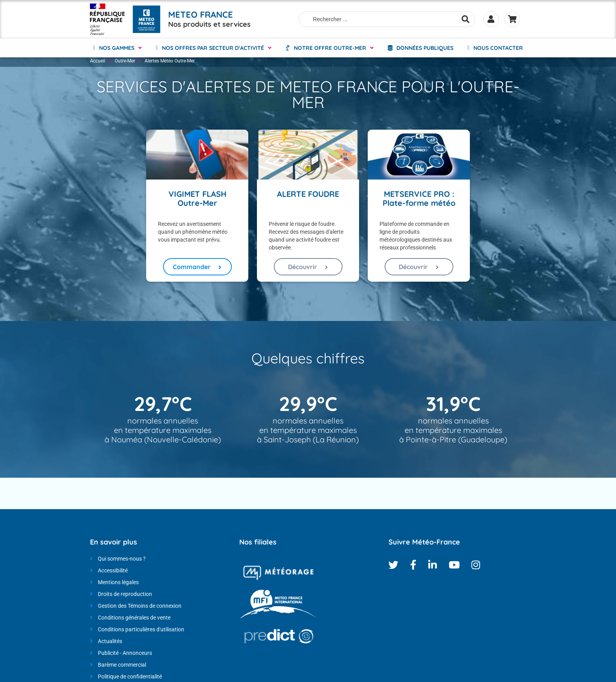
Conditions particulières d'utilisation (141, 631)
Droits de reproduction (125, 596)
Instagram (476, 567)
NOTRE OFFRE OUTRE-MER (330, 47)
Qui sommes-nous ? (122, 561)
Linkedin (433, 567)
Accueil (98, 63)
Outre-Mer (125, 63)
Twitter (393, 567)
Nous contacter (498, 47)
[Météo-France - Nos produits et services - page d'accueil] (108, 19)
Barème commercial (122, 667)
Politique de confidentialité (130, 678)
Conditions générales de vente (134, 620)
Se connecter (491, 19)
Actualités (110, 643)
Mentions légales (118, 584)
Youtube (454, 567)
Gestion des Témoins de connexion (140, 608)
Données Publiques (425, 47)
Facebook (413, 567)
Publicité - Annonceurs (125, 655)
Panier (512, 19)
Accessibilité (113, 572)
